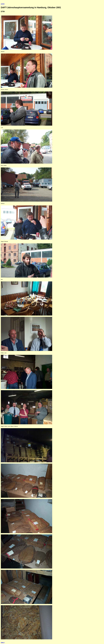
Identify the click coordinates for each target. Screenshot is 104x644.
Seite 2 (3, 642)
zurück (3, 4)
